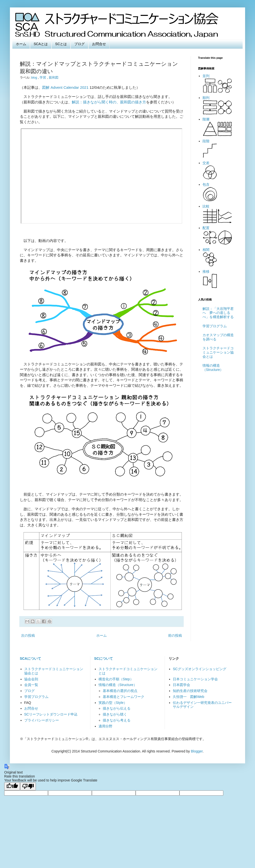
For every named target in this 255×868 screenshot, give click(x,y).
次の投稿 (28, 635)
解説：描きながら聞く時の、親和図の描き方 (109, 102)
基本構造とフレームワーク (124, 697)
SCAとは (41, 44)
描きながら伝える (117, 708)
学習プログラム (215, 326)
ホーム (21, 44)
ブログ (79, 44)
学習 (43, 78)
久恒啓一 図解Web (189, 697)
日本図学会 (181, 685)
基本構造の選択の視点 (120, 691)
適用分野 (105, 726)
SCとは (61, 44)
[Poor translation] (28, 786)
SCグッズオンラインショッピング (199, 669)
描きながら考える (117, 720)
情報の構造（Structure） (213, 368)
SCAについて (30, 658)
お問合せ (99, 44)
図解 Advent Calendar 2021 (65, 87)
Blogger (197, 751)
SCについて (103, 658)
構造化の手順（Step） (116, 679)
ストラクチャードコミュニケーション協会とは (218, 352)
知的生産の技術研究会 (190, 691)
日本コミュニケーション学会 (195, 679)
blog (35, 78)
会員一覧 (31, 685)
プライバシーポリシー (42, 720)
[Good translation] (12, 786)
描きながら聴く (115, 714)
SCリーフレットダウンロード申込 (51, 714)
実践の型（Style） (113, 703)
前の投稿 (175, 635)
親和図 (54, 78)
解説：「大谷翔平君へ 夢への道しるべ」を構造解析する (218, 313)
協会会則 (31, 679)
